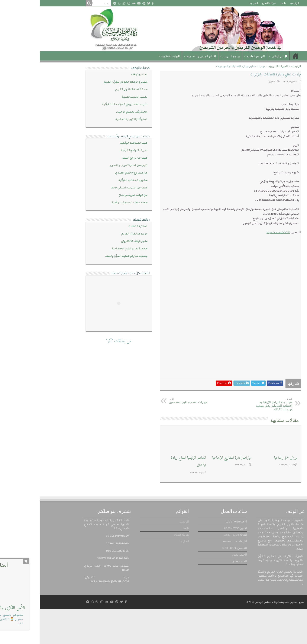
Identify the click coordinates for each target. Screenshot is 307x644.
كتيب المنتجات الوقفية (94, 143)
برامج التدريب (192, 56)
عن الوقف (240, 56)
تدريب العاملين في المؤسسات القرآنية (85, 104)
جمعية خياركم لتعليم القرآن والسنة (87, 256)
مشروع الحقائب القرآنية (93, 180)
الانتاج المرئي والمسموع (161, 56)
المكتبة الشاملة (98, 226)
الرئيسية (255, 3)
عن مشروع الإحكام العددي (91, 173)
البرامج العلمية (216, 56)
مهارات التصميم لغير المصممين (151, 436)
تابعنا (243, 3)
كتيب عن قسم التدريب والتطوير (89, 165)
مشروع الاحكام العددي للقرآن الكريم (86, 82)
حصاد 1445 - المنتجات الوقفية (90, 203)
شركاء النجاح (229, 3)
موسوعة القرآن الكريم (95, 234)
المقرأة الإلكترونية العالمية (92, 119)
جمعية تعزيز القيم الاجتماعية (90, 249)
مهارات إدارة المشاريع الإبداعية (192, 493)
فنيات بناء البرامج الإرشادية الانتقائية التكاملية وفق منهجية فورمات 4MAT (231, 439)
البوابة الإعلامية (131, 56)
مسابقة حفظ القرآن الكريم (91, 89)
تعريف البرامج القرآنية (94, 150)
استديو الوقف (99, 75)
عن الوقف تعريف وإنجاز (93, 195)
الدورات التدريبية (238, 66)
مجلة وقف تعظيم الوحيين (92, 112)
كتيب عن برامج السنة (95, 158)
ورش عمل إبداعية (245, 493)
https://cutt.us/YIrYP (238, 232)
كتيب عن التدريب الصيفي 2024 (90, 188)
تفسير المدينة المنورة (95, 97)
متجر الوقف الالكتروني (94, 241)
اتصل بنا (214, 3)
